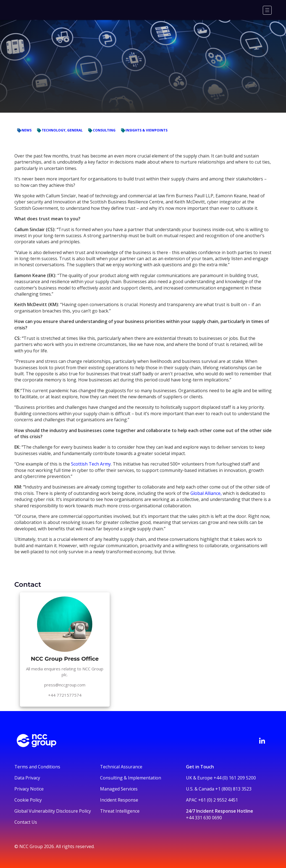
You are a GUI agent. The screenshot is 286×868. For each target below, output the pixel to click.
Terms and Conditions (37, 767)
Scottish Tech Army (91, 464)
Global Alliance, (206, 493)
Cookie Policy (28, 800)
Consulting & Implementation (131, 778)
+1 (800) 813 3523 (233, 789)
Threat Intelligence (120, 811)
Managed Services (119, 789)
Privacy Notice (29, 789)
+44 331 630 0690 (204, 818)
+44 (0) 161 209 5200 (235, 778)
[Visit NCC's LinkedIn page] (262, 741)
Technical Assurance (121, 767)
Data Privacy (27, 778)
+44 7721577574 (65, 695)
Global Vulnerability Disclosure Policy (53, 811)
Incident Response (119, 800)
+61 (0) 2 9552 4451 (218, 800)
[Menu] (267, 10)
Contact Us (26, 822)
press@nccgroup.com (65, 685)
